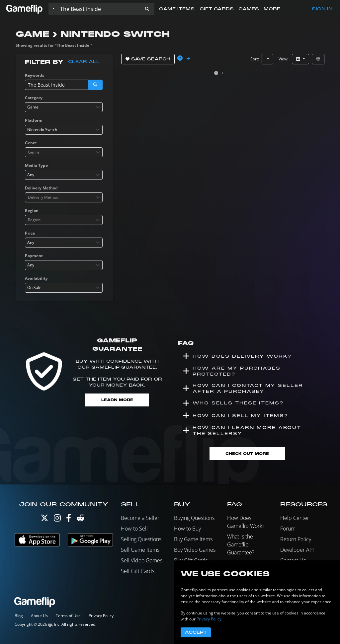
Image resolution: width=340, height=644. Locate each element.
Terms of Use (68, 616)
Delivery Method (41, 188)
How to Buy (187, 529)
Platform (34, 120)
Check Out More (247, 454)
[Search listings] (99, 9)
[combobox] (64, 107)
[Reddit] (80, 519)
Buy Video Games (195, 550)
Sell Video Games (142, 560)
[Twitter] (44, 519)
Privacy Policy (101, 616)
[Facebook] (69, 519)
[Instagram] (57, 519)
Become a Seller (140, 518)
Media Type (36, 165)
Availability (36, 278)
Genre (31, 143)
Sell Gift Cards (138, 571)
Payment (34, 256)
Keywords (35, 75)
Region (32, 211)
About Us (39, 616)
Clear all (84, 62)
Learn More (117, 400)
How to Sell (134, 529)
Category (34, 98)
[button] (147, 9)
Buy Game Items (193, 539)
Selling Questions (141, 539)
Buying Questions (194, 518)
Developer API (297, 550)
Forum (288, 529)
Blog (19, 616)
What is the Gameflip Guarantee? (241, 544)
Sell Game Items (140, 550)
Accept (196, 632)
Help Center (295, 518)
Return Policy (296, 539)
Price (30, 233)
